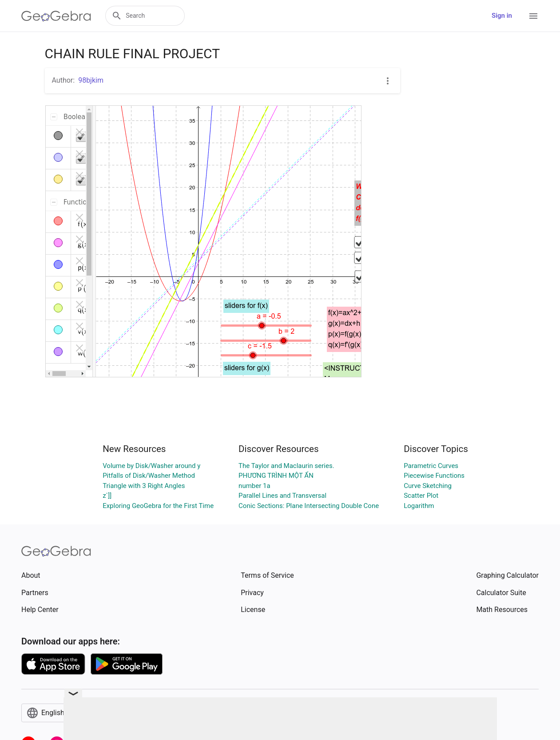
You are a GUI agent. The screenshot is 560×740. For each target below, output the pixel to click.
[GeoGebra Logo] (56, 16)
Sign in (502, 16)
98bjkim (91, 80)
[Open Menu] (533, 16)
